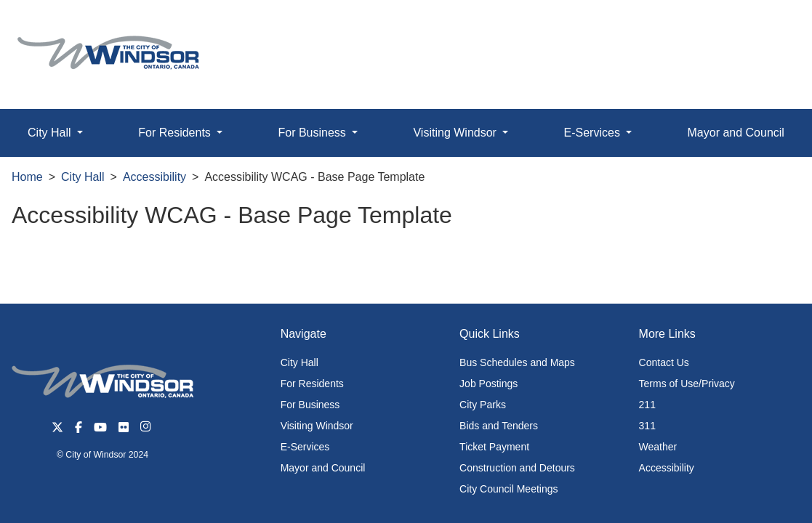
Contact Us (664, 362)
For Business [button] (313, 133)
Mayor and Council (736, 133)
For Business (310, 405)
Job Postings (489, 384)
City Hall (83, 177)
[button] (768, 27)
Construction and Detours (517, 468)
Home (27, 177)
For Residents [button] (176, 133)
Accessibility (154, 177)
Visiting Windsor (317, 426)
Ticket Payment (494, 447)
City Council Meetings (508, 489)
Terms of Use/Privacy (687, 384)
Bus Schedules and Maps (517, 362)
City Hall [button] (51, 133)
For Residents (312, 384)
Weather (658, 447)
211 (647, 405)
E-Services (305, 447)
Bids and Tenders (499, 426)
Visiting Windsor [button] (456, 133)
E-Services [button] (594, 133)
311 (647, 426)
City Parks (483, 405)
